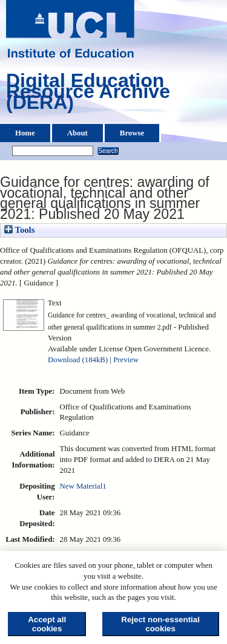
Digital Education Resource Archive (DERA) (88, 94)
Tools (19, 230)
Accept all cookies (47, 624)
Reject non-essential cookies (160, 624)
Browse (132, 133)
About (77, 133)
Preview (126, 360)
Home (25, 133)
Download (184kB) (78, 360)
